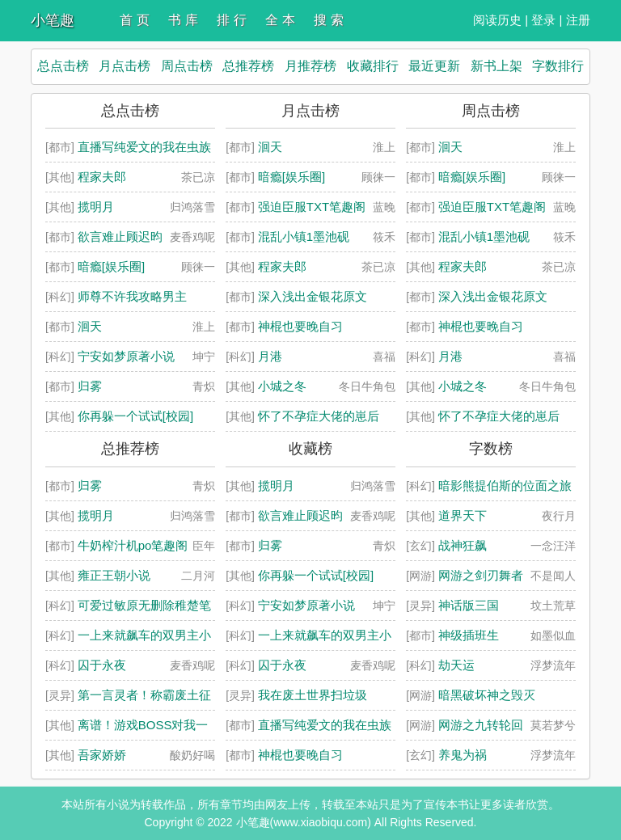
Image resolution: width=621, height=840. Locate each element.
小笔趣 (53, 20)
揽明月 (96, 207)
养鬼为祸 (463, 755)
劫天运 (456, 665)
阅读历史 (497, 20)
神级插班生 (469, 635)
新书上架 (496, 66)
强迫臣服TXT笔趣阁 (312, 207)
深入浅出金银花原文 (313, 296)
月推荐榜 (310, 66)
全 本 (280, 20)
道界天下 (463, 515)
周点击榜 (187, 66)
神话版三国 (469, 605)
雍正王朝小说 (114, 575)
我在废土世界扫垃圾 (313, 695)
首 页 (134, 20)
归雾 (90, 386)
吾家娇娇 (102, 755)
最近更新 (434, 66)
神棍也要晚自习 (300, 326)
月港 (270, 356)
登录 (543, 20)
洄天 (90, 326)
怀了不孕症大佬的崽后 (319, 416)
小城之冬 (282, 386)
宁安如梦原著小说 (126, 356)
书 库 (183, 20)
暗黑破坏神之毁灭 (487, 695)
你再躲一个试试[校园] (135, 416)
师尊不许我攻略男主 (132, 296)
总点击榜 (63, 66)
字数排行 (558, 66)
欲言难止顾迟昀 (120, 236)
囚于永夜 (102, 665)
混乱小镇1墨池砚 (304, 236)
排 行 (231, 20)
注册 (578, 20)
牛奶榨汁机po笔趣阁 (133, 545)
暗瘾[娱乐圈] (111, 266)
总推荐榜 (248, 66)
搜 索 (328, 20)
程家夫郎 (102, 177)
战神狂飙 (463, 545)
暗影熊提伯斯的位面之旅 (505, 485)
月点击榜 (125, 66)
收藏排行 (373, 66)
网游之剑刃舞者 (481, 575)
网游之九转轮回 (481, 725)
